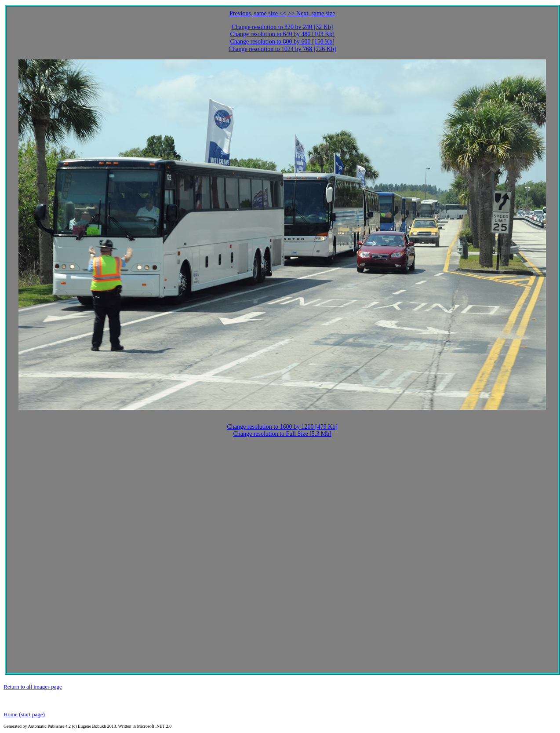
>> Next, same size (312, 13)
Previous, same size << (258, 13)
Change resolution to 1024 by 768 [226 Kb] (282, 49)
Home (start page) (24, 714)
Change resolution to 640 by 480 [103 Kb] (282, 34)
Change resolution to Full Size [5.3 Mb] (282, 434)
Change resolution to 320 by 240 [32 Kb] (282, 27)
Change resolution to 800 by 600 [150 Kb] (282, 42)
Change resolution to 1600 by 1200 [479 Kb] (282, 427)
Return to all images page (33, 687)
